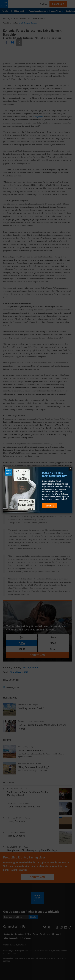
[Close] (70, 469)
